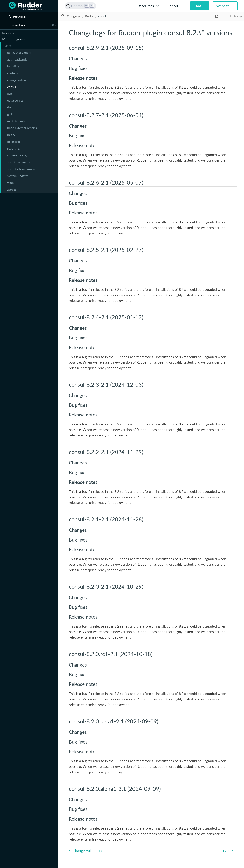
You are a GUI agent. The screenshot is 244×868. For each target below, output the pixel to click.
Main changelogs (14, 39)
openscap (14, 141)
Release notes (11, 33)
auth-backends (17, 59)
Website (223, 6)
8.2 (216, 16)
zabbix (12, 189)
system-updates (18, 176)
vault (11, 183)
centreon (13, 73)
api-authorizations (19, 52)
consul (12, 87)
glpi (10, 114)
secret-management (20, 162)
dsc (10, 107)
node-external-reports (22, 128)
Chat (197, 6)
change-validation (19, 80)
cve (10, 94)
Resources (146, 6)
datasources (15, 100)
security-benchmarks (21, 169)
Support (172, 6)
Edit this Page (234, 16)
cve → (228, 851)
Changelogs (74, 16)
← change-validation (85, 851)
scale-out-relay (17, 155)
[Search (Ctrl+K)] (80, 6)
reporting (13, 148)
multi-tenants (16, 121)
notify (11, 135)
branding (13, 66)
